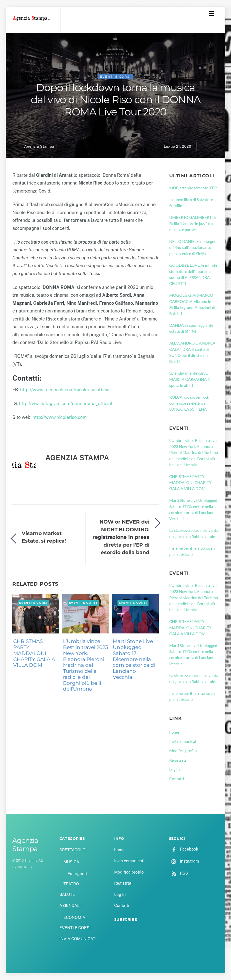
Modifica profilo (183, 751)
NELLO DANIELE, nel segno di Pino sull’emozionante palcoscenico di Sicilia (193, 247)
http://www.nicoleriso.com (59, 417)
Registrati (178, 760)
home (174, 732)
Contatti (177, 779)
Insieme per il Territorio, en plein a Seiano (192, 551)
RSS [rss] (178, 873)
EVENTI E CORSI (115, 76)
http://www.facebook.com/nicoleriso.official (66, 390)
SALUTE (67, 894)
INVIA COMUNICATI (78, 939)
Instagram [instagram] (184, 861)
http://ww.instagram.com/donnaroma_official (66, 403)
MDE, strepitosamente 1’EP (193, 188)
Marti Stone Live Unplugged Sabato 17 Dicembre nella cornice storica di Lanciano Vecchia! (134, 659)
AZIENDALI (70, 906)
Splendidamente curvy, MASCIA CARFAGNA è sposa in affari (189, 379)
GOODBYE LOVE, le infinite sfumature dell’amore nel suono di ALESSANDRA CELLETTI (193, 274)
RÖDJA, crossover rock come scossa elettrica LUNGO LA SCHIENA (189, 403)
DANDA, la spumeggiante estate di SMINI (191, 328)
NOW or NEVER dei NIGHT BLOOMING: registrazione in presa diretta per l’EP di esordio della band (121, 537)
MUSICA (71, 862)
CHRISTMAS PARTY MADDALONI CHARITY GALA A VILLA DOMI (34, 653)
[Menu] (211, 14)
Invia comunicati (183, 741)
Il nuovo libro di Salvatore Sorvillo (191, 202)
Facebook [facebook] (184, 849)
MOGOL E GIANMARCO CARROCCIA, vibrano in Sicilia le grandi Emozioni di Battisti (192, 304)
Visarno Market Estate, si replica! (44, 537)
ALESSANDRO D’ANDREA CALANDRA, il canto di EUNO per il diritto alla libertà (192, 352)
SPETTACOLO (73, 850)
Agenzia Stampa (39, 146)
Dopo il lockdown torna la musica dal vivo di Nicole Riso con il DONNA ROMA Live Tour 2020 (116, 100)
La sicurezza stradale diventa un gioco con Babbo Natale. (194, 533)
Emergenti (77, 874)
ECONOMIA (74, 918)
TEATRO (71, 884)
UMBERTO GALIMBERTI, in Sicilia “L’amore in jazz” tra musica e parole (193, 223)
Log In (174, 769)
